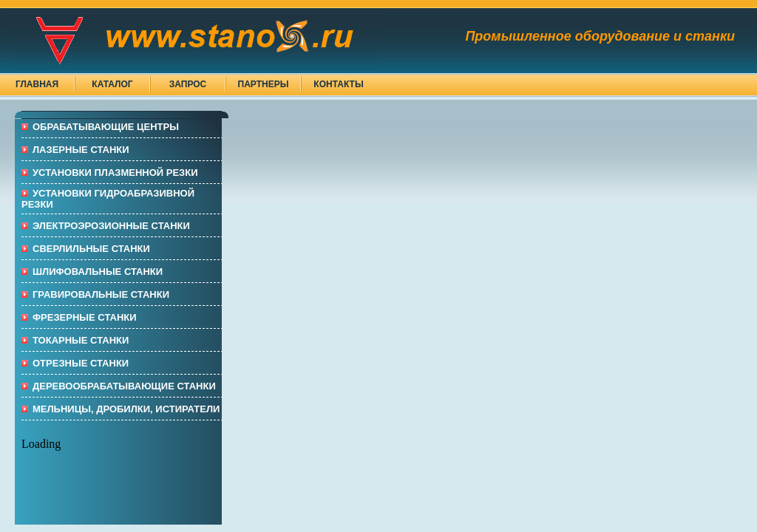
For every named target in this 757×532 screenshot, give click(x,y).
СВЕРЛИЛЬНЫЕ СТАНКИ (91, 249)
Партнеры (264, 84)
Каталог (112, 84)
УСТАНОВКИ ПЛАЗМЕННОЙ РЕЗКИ (115, 173)
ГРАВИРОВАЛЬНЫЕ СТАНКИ (101, 294)
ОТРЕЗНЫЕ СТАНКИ (81, 363)
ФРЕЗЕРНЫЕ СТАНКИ (85, 317)
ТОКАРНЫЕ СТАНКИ (81, 340)
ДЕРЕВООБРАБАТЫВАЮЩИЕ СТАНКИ (124, 386)
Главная (37, 84)
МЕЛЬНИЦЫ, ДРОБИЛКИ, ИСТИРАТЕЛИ (126, 409)
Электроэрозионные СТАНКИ (111, 226)
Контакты (338, 84)
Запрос (188, 84)
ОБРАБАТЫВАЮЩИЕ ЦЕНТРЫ (106, 127)
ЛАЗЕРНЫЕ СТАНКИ (81, 150)
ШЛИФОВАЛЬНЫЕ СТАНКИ (98, 272)
